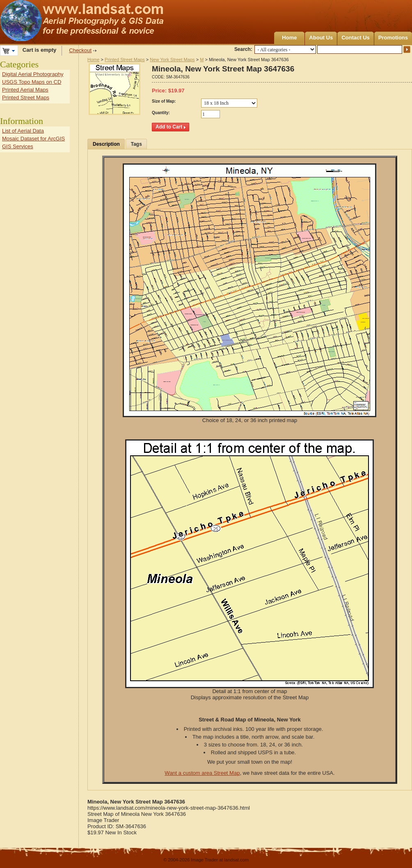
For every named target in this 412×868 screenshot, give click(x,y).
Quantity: (161, 113)
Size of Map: (164, 101)
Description (106, 144)
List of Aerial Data (23, 131)
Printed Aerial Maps (25, 90)
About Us (321, 38)
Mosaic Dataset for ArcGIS (33, 139)
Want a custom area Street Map (202, 773)
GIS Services (18, 146)
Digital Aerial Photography (33, 74)
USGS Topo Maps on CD (32, 82)
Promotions (393, 38)
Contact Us (356, 38)
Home (289, 38)
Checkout (80, 50)
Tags (136, 144)
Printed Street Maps (125, 60)
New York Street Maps (172, 60)
